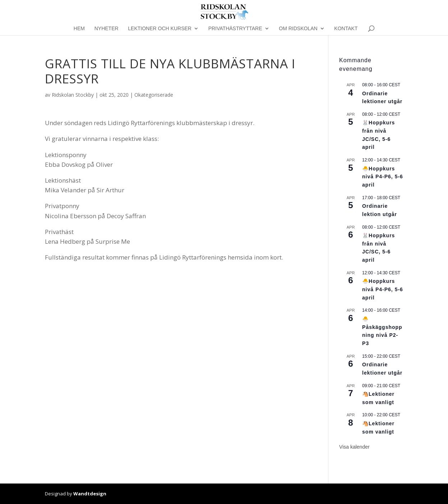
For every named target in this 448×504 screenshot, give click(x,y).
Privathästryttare (235, 29)
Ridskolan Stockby (73, 95)
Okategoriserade (154, 95)
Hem (79, 29)
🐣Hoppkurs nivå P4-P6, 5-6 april (383, 177)
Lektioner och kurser (160, 29)
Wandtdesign (90, 494)
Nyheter (107, 29)
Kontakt (346, 29)
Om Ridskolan (298, 29)
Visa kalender (354, 447)
